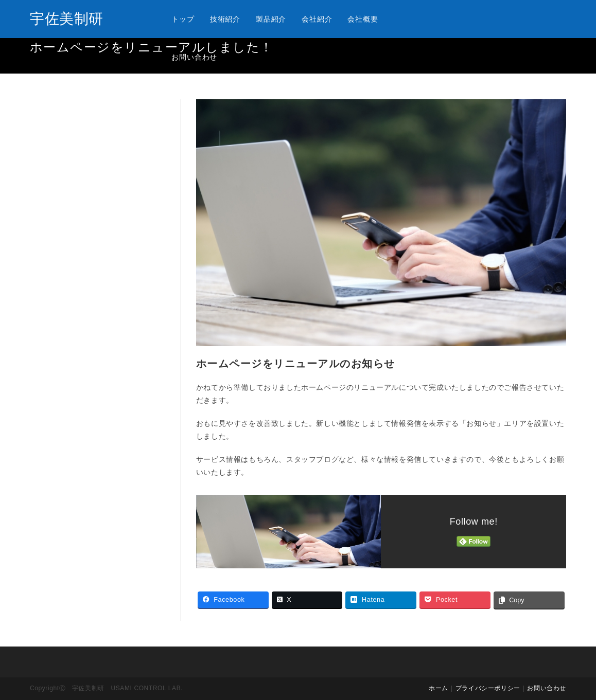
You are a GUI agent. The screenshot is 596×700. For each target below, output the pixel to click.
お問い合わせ (547, 688)
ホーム (439, 688)
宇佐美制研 (67, 19)
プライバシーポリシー (488, 688)
